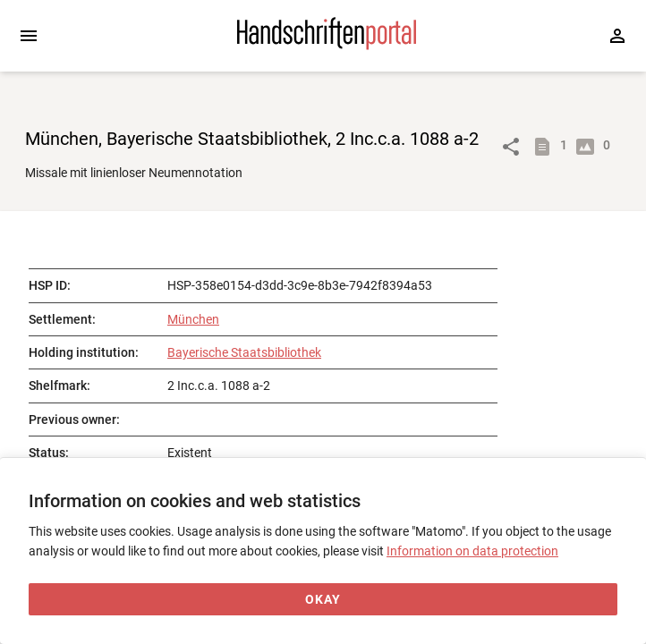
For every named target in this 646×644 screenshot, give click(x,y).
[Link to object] (511, 147)
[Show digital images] (589, 147)
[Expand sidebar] (29, 36)
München (193, 319)
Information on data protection (472, 551)
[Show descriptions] (546, 147)
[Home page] (327, 46)
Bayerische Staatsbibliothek (244, 352)
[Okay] (323, 600)
